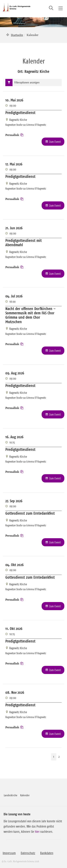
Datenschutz (28, 853)
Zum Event (55, 142)
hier (37, 832)
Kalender (25, 795)
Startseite (17, 35)
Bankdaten (47, 853)
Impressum (9, 853)
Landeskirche (11, 795)
